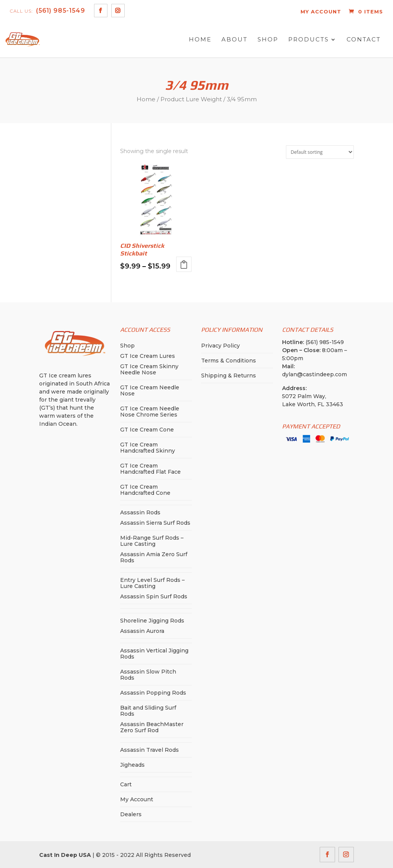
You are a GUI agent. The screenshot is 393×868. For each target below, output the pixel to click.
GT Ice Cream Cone (147, 430)
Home (200, 40)
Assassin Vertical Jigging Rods (154, 654)
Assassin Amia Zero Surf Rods (154, 557)
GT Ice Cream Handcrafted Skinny (148, 448)
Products (309, 40)
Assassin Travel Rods (149, 750)
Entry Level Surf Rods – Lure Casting (152, 583)
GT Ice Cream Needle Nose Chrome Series (150, 412)
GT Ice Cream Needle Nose (150, 390)
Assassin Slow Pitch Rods (148, 675)
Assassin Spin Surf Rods (154, 596)
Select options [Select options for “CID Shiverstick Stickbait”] (184, 264)
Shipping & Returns (229, 376)
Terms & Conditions (229, 361)
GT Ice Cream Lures (148, 356)
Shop (268, 40)
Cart (126, 784)
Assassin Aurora (142, 631)
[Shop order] (320, 152)
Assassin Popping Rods (153, 693)
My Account (137, 799)
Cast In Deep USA (65, 855)
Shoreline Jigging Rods (152, 621)
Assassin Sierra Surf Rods (155, 523)
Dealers (131, 814)
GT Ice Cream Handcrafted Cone (145, 490)
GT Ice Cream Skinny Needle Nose (149, 369)
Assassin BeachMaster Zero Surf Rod (152, 727)
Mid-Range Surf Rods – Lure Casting (152, 541)
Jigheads (132, 765)
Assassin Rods (140, 512)
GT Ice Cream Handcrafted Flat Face (150, 469)
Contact (364, 40)
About (234, 40)
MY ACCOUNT (321, 12)
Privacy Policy (220, 346)
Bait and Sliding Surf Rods (148, 711)
